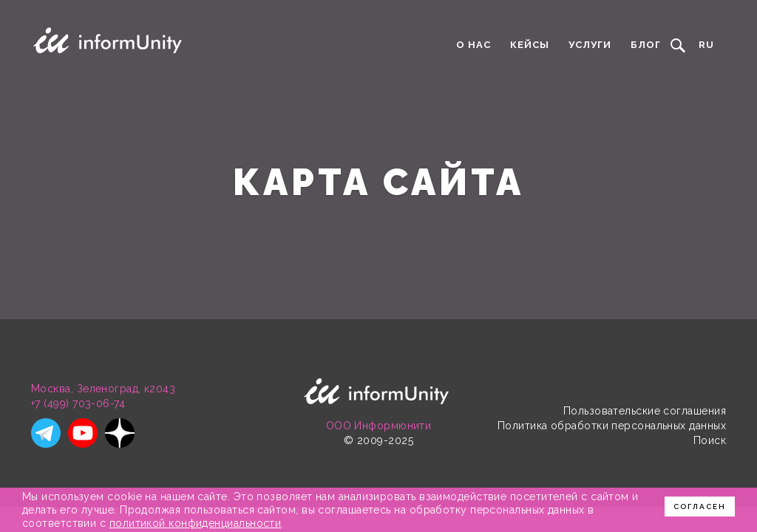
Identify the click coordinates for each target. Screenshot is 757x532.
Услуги (590, 45)
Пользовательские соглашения (645, 411)
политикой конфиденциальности (196, 523)
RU (706, 45)
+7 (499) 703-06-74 (78, 403)
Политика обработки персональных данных (612, 426)
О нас (473, 45)
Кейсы (530, 45)
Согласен (700, 507)
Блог (646, 45)
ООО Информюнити (379, 426)
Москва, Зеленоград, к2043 (103, 389)
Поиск (710, 440)
